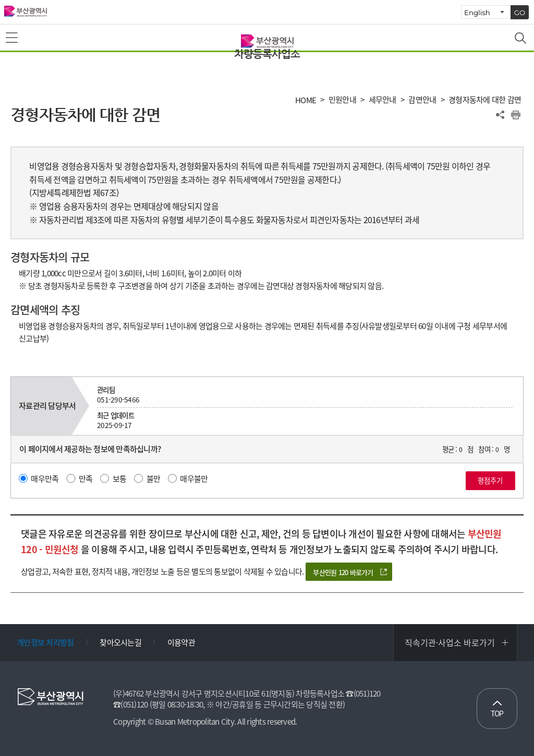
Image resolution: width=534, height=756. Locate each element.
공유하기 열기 (500, 115)
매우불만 (194, 479)
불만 (154, 479)
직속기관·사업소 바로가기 (450, 642)
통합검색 (521, 39)
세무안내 (383, 100)
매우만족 (45, 479)
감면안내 (422, 100)
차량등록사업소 (267, 54)
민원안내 (342, 100)
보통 (120, 479)
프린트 (516, 115)
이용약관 (181, 642)
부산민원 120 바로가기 (343, 572)
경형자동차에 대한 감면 (485, 100)
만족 (86, 479)
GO (520, 13)
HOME (306, 100)
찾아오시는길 (120, 642)
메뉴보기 (13, 38)
